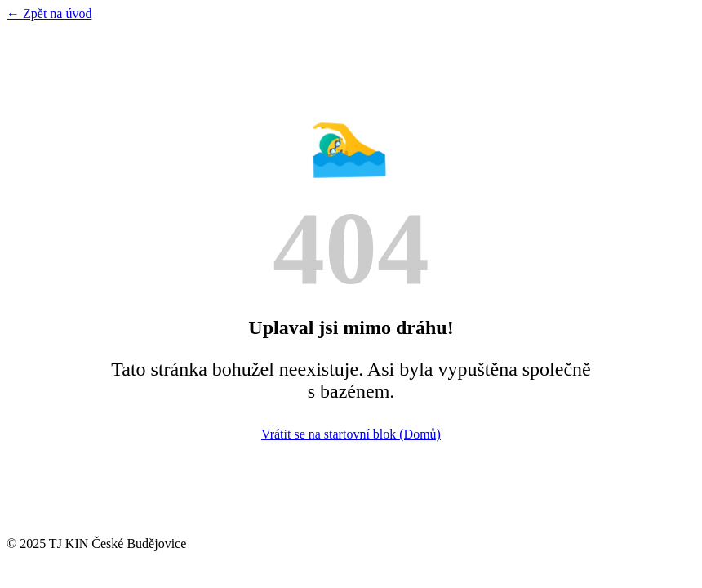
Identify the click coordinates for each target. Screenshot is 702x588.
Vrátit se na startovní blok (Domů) (351, 434)
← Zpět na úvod (49, 13)
